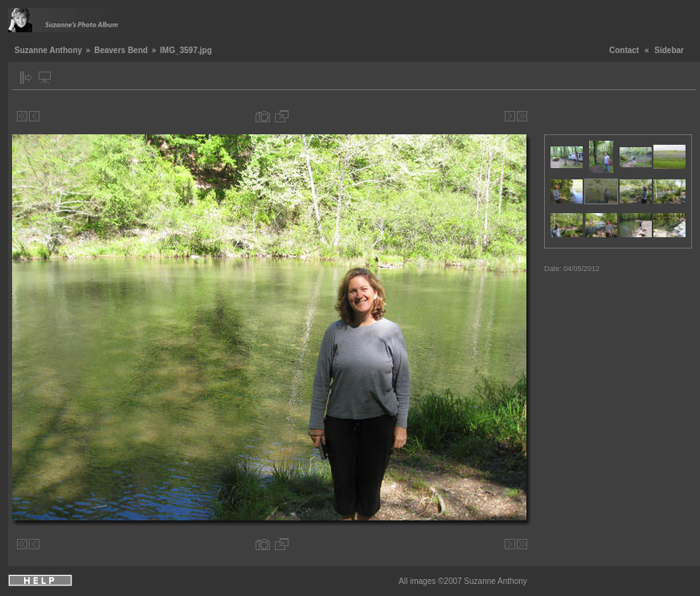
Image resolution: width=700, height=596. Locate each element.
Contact (624, 50)
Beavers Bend (121, 50)
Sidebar (669, 50)
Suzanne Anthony (48, 50)
